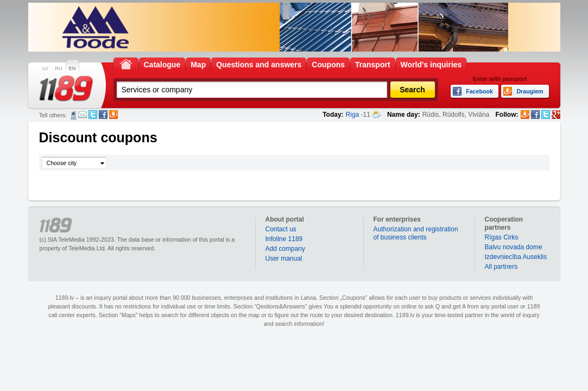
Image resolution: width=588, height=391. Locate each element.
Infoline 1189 (284, 239)
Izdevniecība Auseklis (516, 257)
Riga (353, 115)
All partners (501, 267)
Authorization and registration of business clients (416, 233)
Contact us (281, 229)
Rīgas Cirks (502, 237)
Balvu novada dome (514, 247)
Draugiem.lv (113, 115)
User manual (284, 258)
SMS (74, 115)
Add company (285, 249)
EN (72, 68)
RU (58, 68)
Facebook (103, 115)
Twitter (93, 115)
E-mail (83, 115)
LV (45, 68)
